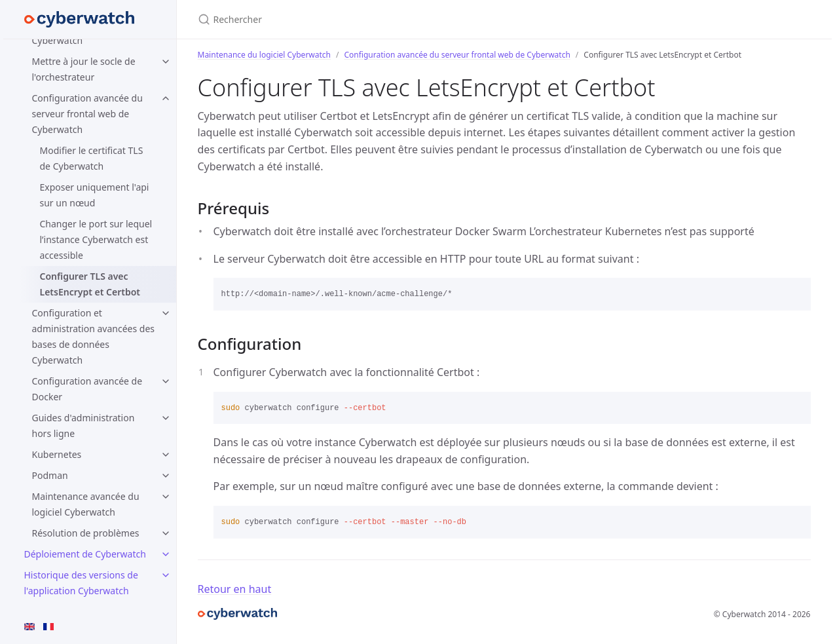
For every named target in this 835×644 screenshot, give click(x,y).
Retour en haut (235, 589)
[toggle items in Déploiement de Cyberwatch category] (166, 554)
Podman (50, 475)
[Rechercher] (352, 19)
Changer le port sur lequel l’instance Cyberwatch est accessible (96, 239)
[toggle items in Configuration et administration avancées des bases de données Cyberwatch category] (166, 313)
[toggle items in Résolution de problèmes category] (166, 533)
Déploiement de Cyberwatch (85, 554)
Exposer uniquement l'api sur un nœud (95, 195)
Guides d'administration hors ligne (83, 426)
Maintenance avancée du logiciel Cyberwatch (86, 504)
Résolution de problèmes (86, 533)
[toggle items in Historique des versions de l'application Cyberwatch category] (166, 575)
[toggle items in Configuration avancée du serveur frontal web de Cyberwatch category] (166, 98)
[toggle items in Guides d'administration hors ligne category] (166, 418)
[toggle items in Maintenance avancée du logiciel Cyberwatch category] (166, 497)
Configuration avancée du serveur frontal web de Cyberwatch (87, 114)
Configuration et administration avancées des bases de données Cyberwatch (94, 336)
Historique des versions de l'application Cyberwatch (81, 583)
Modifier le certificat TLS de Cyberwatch (92, 158)
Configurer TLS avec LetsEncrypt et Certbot (90, 284)
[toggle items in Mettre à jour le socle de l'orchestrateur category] (166, 62)
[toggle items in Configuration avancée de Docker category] (166, 381)
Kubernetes (57, 454)
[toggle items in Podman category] (166, 476)
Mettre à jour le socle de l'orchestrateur (84, 69)
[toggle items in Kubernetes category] (166, 455)
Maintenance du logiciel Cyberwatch (265, 55)
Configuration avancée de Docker (87, 389)
